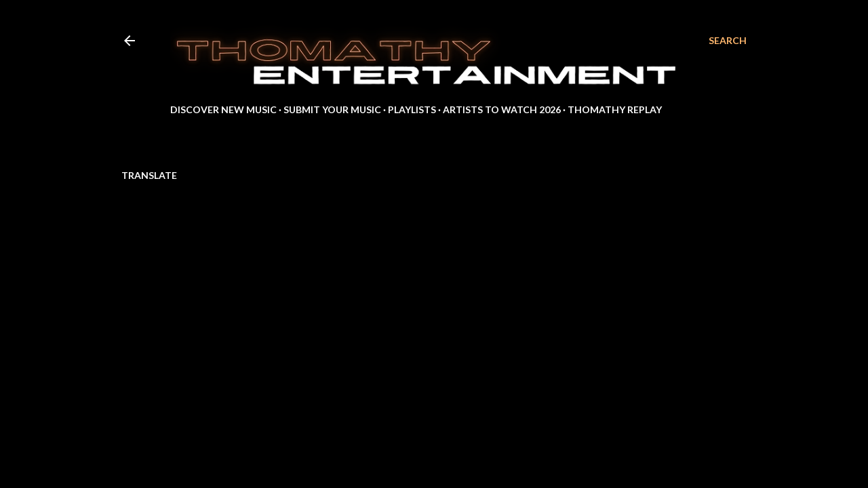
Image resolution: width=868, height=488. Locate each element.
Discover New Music (223, 109)
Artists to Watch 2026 (502, 109)
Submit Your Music (332, 109)
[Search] (728, 41)
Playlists (412, 109)
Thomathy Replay (615, 109)
